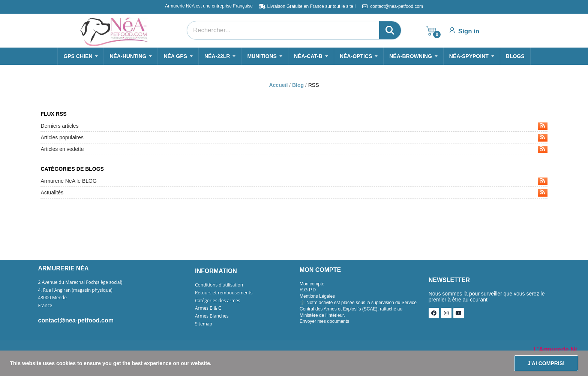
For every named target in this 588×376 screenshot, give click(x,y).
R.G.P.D (308, 290)
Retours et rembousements (224, 293)
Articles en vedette (294, 149)
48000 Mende (52, 298)
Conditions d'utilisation (219, 285)
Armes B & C (208, 308)
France (45, 306)
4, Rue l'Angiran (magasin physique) (75, 290)
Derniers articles (294, 126)
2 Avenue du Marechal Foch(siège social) (80, 282)
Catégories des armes (218, 301)
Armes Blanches (212, 316)
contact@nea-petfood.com (76, 320)
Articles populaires (294, 138)
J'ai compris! (546, 363)
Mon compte (312, 284)
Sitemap (204, 324)
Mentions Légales (317, 296)
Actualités (294, 193)
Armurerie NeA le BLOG (294, 181)
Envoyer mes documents (324, 321)
